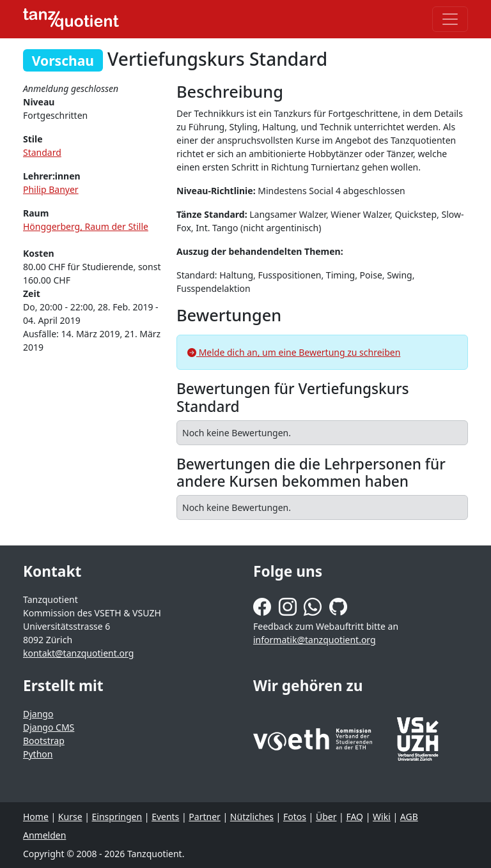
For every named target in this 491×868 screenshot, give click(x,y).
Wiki (382, 817)
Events (165, 817)
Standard (42, 152)
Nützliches (252, 817)
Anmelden (44, 835)
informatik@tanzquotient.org (315, 640)
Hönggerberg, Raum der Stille (86, 226)
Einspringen (117, 817)
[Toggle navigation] (450, 19)
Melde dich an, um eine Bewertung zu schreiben (294, 352)
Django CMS (49, 727)
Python (38, 754)
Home (36, 817)
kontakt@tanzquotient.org (78, 653)
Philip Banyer (51, 189)
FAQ (355, 817)
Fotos (295, 817)
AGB (409, 817)
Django (38, 714)
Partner (205, 817)
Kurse (70, 817)
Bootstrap (44, 741)
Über (326, 817)
